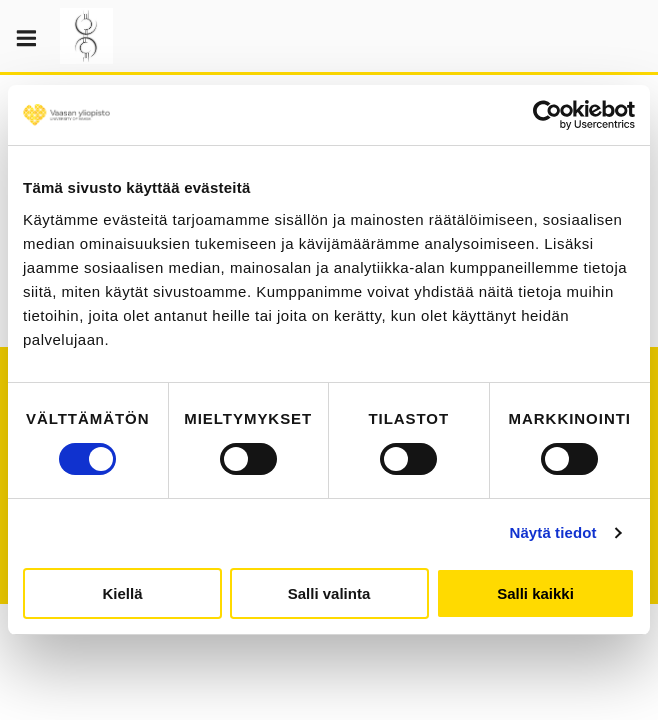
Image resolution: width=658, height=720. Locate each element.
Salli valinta (329, 593)
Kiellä (122, 593)
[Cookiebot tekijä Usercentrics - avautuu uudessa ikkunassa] (547, 115)
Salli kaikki (535, 593)
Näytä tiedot (553, 532)
